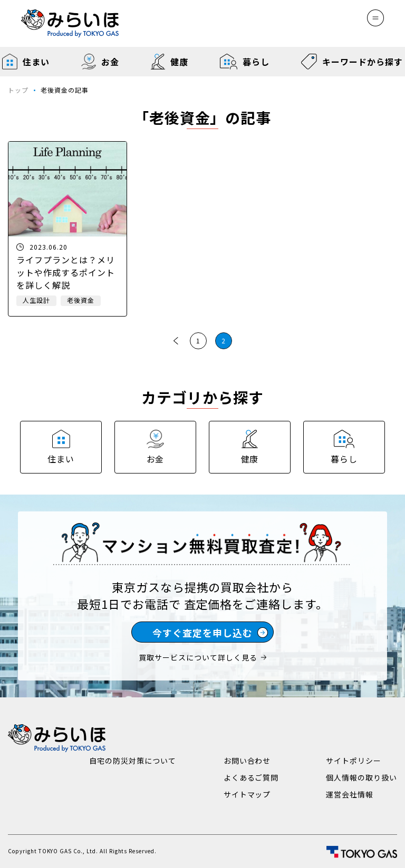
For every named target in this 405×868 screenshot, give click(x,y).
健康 (170, 62)
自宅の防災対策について (133, 761)
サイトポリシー (354, 761)
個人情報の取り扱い (361, 777)
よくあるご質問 (251, 777)
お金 (100, 62)
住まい (26, 62)
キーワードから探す (352, 62)
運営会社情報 (350, 794)
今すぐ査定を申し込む (210, 633)
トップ (18, 90)
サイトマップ (247, 794)
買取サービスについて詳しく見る (202, 657)
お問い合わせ (247, 761)
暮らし (245, 62)
